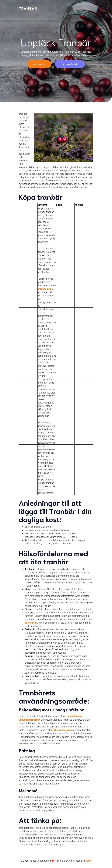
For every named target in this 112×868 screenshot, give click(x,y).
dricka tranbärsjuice (62, 730)
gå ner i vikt (31, 623)
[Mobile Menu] (92, 9)
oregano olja (44, 289)
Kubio (89, 861)
